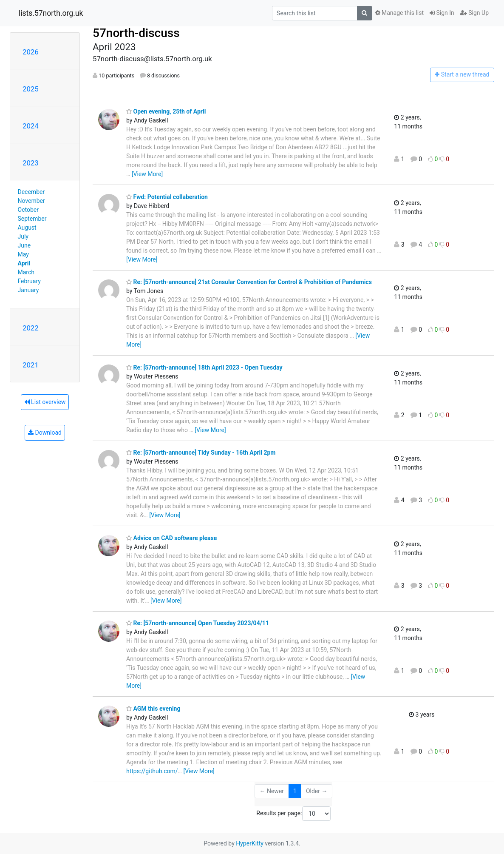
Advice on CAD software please (171, 538)
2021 (31, 365)
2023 (31, 163)
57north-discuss (136, 33)
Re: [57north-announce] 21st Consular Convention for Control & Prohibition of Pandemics (249, 282)
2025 (31, 89)
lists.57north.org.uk (51, 13)
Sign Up (474, 13)
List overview (45, 402)
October (28, 210)
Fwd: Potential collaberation (167, 197)
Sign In (442, 13)
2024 (31, 126)
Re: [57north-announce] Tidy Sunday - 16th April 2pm (201, 453)
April (24, 263)
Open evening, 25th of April (166, 111)
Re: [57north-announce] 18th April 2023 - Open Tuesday (204, 367)
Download (45, 433)
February (29, 281)
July (23, 236)
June (24, 245)
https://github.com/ (152, 771)
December (31, 192)
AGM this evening (153, 709)
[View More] (147, 174)
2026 (31, 52)
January (28, 290)
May (23, 254)
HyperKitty (250, 843)
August (27, 228)
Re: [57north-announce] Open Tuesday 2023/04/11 (198, 623)
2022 (31, 328)
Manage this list (399, 13)
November (31, 201)
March (26, 272)
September (32, 219)
